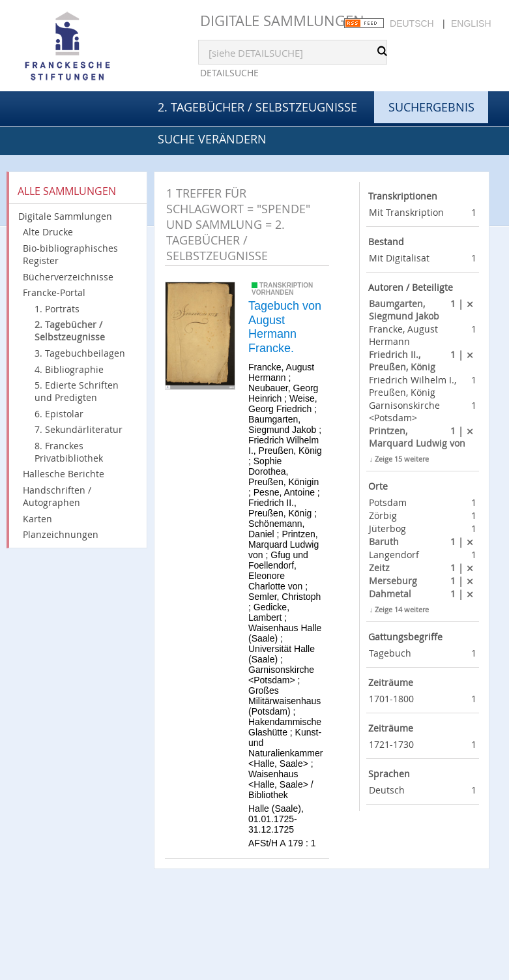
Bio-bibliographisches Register (70, 254)
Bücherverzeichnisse (68, 277)
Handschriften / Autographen (57, 496)
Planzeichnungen (61, 534)
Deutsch (412, 23)
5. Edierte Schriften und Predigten (77, 391)
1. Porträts (57, 309)
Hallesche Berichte (64, 474)
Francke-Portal (54, 292)
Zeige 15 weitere (402, 459)
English (471, 23)
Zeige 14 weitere (402, 609)
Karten (37, 519)
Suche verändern (212, 139)
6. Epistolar (59, 414)
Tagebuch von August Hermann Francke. (285, 327)
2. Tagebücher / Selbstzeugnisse (257, 107)
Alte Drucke (48, 232)
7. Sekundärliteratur (79, 429)
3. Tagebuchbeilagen (80, 353)
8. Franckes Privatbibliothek (69, 452)
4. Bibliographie (69, 369)
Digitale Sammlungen (282, 21)
